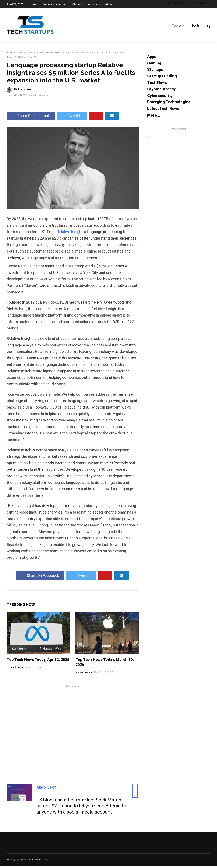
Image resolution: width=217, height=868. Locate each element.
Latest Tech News (163, 111)
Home (33, 4)
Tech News (157, 84)
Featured (27, 55)
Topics (177, 26)
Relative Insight (70, 234)
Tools (195, 26)
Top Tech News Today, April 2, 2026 (38, 662)
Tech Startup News (82, 55)
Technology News (22, 59)
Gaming (154, 65)
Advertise (94, 4)
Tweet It (72, 118)
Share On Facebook (31, 118)
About (109, 4)
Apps (152, 59)
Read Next (46, 790)
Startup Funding (50, 55)
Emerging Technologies (169, 104)
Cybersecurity (160, 98)
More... (154, 117)
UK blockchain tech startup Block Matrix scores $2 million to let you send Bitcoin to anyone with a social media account (81, 808)
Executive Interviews (55, 4)
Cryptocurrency (161, 91)
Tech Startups (112, 55)
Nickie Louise (22, 92)
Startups (78, 4)
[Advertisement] (73, 732)
